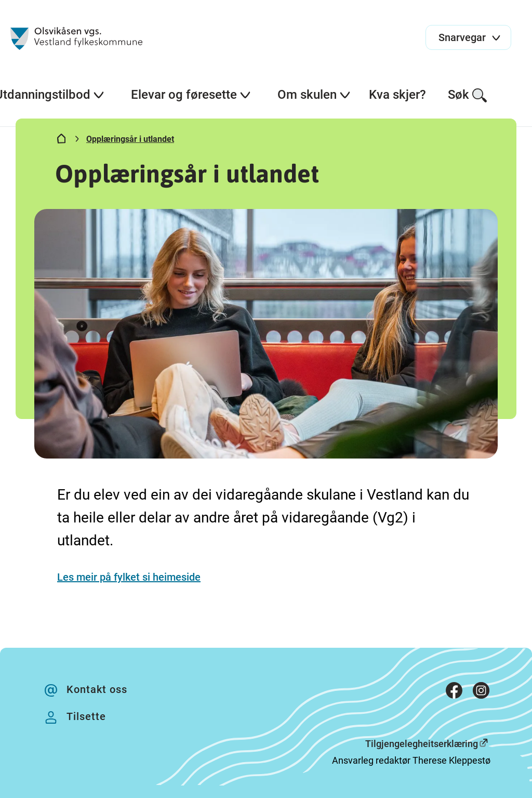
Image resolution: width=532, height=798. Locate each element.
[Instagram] (481, 693)
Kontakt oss (97, 689)
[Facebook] (454, 693)
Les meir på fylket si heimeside (129, 577)
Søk (468, 95)
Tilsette (86, 716)
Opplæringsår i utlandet (130, 139)
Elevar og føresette (191, 95)
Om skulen (314, 95)
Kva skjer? (397, 95)
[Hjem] (61, 141)
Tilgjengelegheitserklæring (422, 744)
